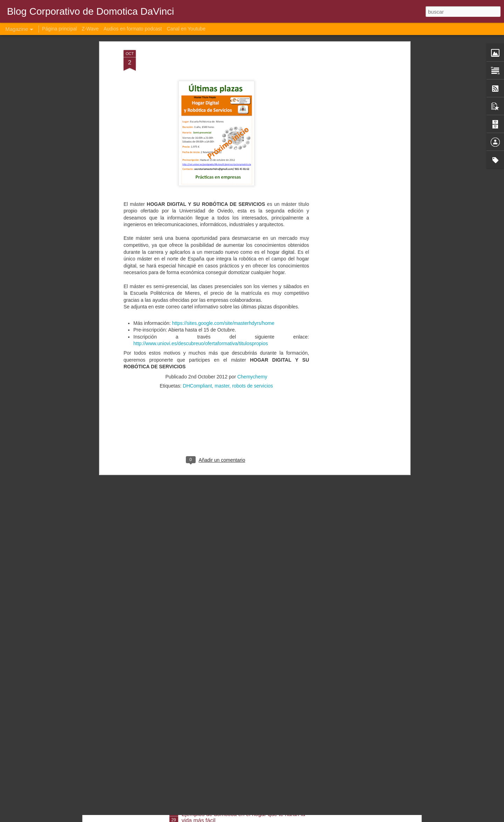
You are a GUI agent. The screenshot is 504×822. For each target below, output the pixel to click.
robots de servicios (253, 334)
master (222, 334)
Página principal (59, 29)
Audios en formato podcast (133, 29)
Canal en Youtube (186, 29)
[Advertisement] (348, 108)
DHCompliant (197, 334)
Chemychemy (252, 325)
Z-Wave (90, 29)
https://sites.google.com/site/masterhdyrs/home (223, 271)
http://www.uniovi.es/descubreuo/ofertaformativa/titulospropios (201, 291)
